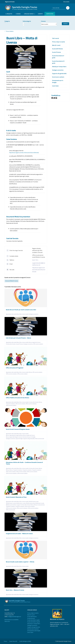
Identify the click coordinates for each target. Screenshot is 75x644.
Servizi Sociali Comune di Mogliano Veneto (18, 429)
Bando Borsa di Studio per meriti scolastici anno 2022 (21, 310)
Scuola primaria (31, 618)
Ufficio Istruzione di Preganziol (15, 368)
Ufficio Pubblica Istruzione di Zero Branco (18, 398)
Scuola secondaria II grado (34, 622)
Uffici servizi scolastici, (37, 372)
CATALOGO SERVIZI (29, 14)
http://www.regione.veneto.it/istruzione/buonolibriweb (39, 270)
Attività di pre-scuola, (21, 503)
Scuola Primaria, (20, 344)
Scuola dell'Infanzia (32, 617)
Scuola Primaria (56, 52)
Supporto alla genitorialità (59, 74)
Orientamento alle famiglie (34, 631)
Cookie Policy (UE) (13, 641)
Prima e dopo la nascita (58, 42)
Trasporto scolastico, (27, 470)
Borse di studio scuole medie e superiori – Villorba (20, 562)
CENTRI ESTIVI (50, 14)
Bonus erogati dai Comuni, (35, 342)
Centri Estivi (55, 86)
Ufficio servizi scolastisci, (12, 374)
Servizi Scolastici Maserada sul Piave (16, 497)
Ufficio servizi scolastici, (22, 472)
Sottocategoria (27, 21)
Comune (43, 21)
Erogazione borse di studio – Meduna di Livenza (19, 534)
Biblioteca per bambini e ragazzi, (13, 505)
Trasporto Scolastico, (11, 404)
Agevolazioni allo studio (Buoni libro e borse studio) (17, 566)
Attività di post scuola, (34, 501)
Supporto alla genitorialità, (29, 439)
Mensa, (31, 372)
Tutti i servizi (55, 38)
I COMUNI (18, 14)
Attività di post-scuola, (11, 503)
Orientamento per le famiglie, (29, 437)
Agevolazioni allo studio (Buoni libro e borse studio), (17, 314)
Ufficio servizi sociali (39, 439)
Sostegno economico (34, 314)
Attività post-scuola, (40, 503)
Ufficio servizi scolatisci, (33, 508)
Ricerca (66, 24)
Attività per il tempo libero (59, 67)
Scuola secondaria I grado (33, 620)
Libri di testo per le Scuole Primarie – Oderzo (18, 338)
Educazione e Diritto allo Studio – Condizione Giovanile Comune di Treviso (24, 463)
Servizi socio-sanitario (58, 77)
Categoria (7, 21)
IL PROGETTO (9, 14)
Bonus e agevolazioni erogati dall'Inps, (15, 435)
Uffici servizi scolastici (38, 344)
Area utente (66, 2)
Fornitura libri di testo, (11, 344)
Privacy (5, 641)
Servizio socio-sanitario (33, 629)
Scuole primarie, (41, 505)
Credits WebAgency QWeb (25, 641)
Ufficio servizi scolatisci (22, 374)
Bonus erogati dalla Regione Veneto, (14, 437)
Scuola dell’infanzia (57, 49)
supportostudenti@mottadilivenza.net (39, 264)
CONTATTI (40, 14)
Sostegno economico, (28, 344)
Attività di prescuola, (31, 503)
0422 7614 (35, 260)
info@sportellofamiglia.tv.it (15, 617)
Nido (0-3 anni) (56, 45)
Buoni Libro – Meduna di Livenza (15, 590)
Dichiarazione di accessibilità (11, 620)
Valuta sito (7, 621)
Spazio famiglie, (19, 439)
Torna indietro (9, 31)
